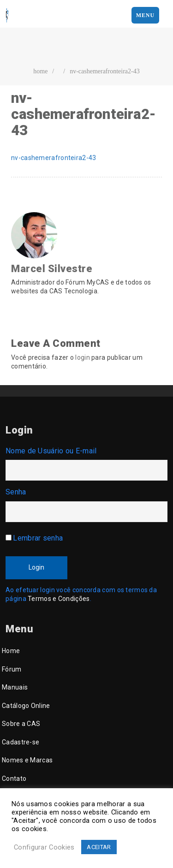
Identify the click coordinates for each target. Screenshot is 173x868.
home (40, 71)
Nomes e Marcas (27, 760)
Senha (16, 492)
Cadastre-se (21, 742)
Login (36, 567)
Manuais (15, 687)
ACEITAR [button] (99, 847)
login (83, 357)
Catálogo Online (26, 706)
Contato (14, 779)
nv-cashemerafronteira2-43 (105, 71)
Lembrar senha (38, 538)
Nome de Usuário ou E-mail (51, 451)
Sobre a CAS (21, 724)
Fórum (12, 669)
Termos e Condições (59, 599)
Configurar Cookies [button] (44, 847)
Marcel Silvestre (52, 269)
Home (11, 651)
